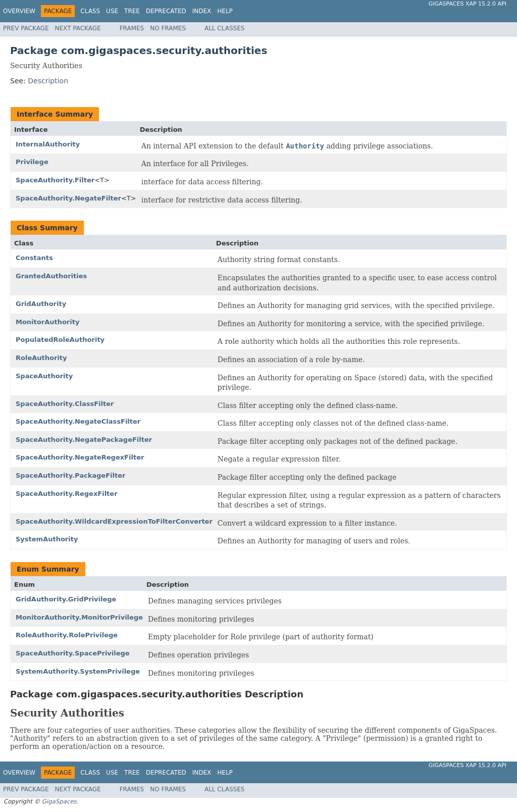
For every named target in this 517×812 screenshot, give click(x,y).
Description (48, 81)
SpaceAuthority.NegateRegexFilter (80, 457)
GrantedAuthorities (51, 276)
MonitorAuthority (47, 322)
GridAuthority (41, 304)
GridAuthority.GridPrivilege (66, 599)
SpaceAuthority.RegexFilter (67, 494)
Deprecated (166, 11)
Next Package (78, 28)
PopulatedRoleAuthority (60, 340)
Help (225, 11)
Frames (132, 28)
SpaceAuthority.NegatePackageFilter (84, 440)
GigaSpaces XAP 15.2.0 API (468, 4)
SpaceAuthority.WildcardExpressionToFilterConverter (114, 521)
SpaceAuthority (44, 376)
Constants (34, 258)
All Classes (224, 28)
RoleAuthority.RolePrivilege (67, 635)
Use (112, 11)
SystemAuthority (47, 539)
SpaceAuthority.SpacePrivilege (73, 653)
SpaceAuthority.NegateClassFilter (78, 421)
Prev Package (26, 28)
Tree (132, 11)
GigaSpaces (59, 801)
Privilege (32, 162)
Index (202, 11)
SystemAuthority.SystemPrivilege (78, 671)
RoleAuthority (41, 358)
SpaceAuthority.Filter (55, 180)
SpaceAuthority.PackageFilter (70, 475)
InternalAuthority (48, 144)
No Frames (168, 28)
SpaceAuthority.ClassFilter (65, 404)
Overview (19, 11)
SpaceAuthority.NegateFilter (68, 198)
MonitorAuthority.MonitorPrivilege (79, 617)
